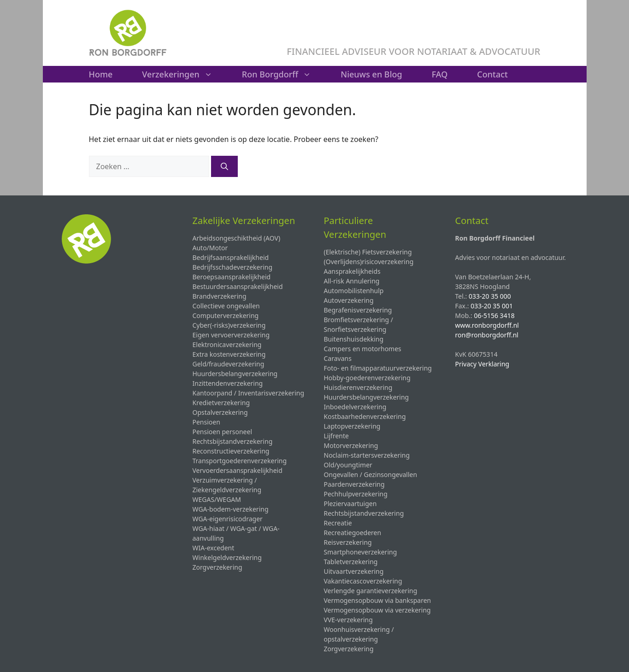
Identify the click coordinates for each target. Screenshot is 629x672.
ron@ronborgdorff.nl (487, 335)
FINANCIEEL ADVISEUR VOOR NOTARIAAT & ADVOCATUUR (413, 51)
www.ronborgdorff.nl (487, 325)
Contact (492, 74)
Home (101, 74)
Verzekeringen (185, 74)
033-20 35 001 (492, 306)
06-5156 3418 (494, 315)
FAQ (440, 74)
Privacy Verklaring (482, 364)
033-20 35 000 (490, 296)
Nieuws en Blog (371, 74)
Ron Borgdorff (284, 74)
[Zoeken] (224, 166)
